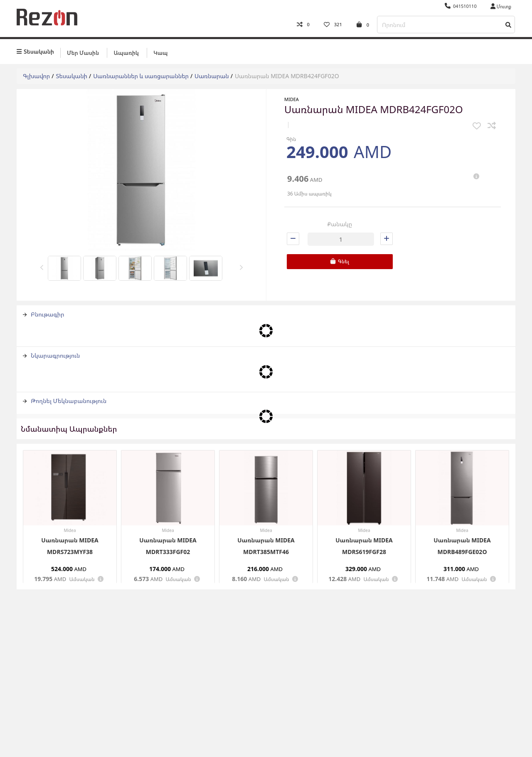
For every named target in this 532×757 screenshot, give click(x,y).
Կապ (160, 53)
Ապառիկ (126, 53)
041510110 (461, 6)
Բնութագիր (44, 314)
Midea (292, 99)
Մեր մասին (83, 53)
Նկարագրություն (51, 355)
